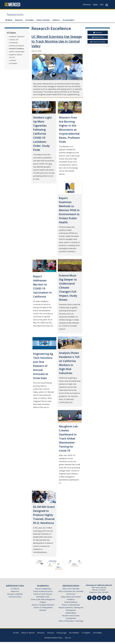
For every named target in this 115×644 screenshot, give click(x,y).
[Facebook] (89, 600)
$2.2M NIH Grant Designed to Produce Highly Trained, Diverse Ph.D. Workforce (44, 517)
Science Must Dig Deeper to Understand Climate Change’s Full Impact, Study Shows (68, 290)
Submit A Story (98, 39)
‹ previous (52, 563)
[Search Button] (107, 5)
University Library (15, 599)
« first (39, 563)
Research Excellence (17, 51)
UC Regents (86, 635)
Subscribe (98, 35)
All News (9, 22)
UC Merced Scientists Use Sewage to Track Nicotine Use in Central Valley (57, 43)
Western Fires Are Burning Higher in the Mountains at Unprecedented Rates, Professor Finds (70, 132)
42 (58, 566)
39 (79, 563)
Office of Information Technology (71, 623)
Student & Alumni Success (16, 58)
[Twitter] (94, 600)
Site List (68, 640)
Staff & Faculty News (17, 54)
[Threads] (109, 600)
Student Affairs (71, 615)
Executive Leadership (15, 596)
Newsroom (17, 16)
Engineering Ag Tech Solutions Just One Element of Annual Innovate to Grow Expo (43, 368)
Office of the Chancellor (71, 591)
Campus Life (14, 42)
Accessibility (97, 635)
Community (13, 45)
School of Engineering (43, 591)
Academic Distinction (17, 39)
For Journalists (69, 22)
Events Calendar (43, 22)
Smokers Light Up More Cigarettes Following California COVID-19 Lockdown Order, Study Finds (42, 136)
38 (70, 563)
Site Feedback (74, 635)
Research (19, 22)
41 (50, 566)
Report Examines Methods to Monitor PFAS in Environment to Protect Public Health (69, 212)
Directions (41, 635)
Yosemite (13, 62)
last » (59, 569)
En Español (13, 65)
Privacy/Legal (61, 635)
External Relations (71, 604)
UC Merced (15, 591)
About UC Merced (28, 635)
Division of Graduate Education (43, 607)
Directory (87, 4)
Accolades (30, 22)
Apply (95, 4)
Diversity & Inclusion (17, 48)
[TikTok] (104, 600)
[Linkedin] (99, 600)
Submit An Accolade (98, 44)
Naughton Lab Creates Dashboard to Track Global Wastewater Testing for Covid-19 (68, 440)
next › (74, 566)
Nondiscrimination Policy (53, 640)
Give (102, 4)
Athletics (56, 22)
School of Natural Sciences (43, 593)
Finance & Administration (71, 607)
